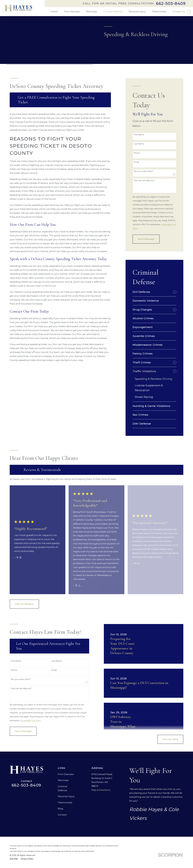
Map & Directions (101, 790)
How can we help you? (144, 181)
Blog (60, 809)
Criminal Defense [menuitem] (113, 12)
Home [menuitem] (54, 12)
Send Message (146, 239)
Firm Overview (66, 774)
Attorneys (63, 780)
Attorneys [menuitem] (92, 12)
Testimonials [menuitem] (159, 12)
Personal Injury (66, 796)
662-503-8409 (171, 4)
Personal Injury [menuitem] (137, 12)
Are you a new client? (144, 171)
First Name (139, 135)
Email (136, 162)
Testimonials (65, 803)
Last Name (139, 144)
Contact (62, 815)
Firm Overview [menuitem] (72, 12)
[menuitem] (152, 292)
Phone (137, 153)
